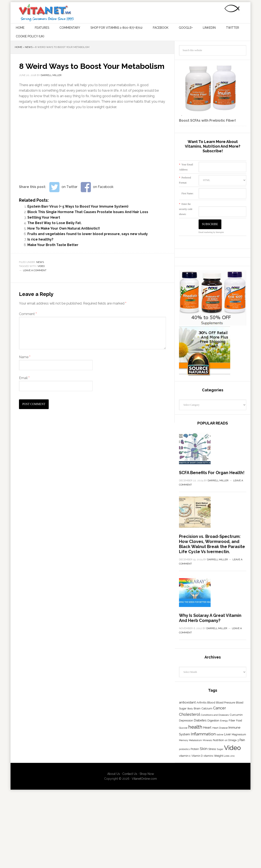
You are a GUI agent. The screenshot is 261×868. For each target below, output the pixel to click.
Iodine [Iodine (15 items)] (220, 842)
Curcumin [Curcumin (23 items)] (236, 822)
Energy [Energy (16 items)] (224, 828)
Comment (28, 314)
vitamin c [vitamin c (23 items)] (185, 863)
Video (41, 266)
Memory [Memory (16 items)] (184, 847)
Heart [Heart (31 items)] (207, 835)
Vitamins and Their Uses (46, 13)
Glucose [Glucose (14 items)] (183, 835)
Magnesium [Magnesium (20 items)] (239, 841)
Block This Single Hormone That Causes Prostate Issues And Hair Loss (88, 212)
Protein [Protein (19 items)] (195, 856)
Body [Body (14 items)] (190, 816)
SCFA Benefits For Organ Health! (212, 508)
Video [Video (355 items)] (232, 855)
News (29, 47)
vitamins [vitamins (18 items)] (208, 863)
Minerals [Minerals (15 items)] (207, 847)
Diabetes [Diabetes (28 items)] (200, 827)
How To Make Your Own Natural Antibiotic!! (64, 228)
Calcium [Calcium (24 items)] (207, 815)
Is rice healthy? (40, 239)
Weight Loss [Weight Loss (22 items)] (222, 863)
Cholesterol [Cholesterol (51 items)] (190, 821)
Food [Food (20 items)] (239, 828)
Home (18, 47)
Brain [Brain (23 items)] (197, 815)
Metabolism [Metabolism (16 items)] (195, 847)
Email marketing (206, 232)
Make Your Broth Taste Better (53, 245)
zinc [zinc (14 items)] (233, 863)
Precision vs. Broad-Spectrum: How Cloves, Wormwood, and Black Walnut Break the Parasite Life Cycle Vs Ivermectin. (212, 615)
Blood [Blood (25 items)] (211, 809)
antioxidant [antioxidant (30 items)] (187, 809)
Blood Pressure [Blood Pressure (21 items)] (226, 810)
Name (25, 357)
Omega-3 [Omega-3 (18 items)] (233, 847)
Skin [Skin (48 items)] (204, 856)
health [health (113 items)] (195, 834)
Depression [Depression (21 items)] (186, 828)
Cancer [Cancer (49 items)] (220, 815)
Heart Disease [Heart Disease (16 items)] (220, 835)
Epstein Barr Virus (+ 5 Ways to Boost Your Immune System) (78, 206)
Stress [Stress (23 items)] (212, 856)
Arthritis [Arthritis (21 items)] (201, 810)
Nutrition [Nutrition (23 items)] (218, 847)
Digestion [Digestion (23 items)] (213, 827)
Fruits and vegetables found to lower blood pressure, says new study (88, 234)
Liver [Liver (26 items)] (227, 841)
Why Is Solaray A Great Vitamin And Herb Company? (210, 725)
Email (24, 378)
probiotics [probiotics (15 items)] (184, 856)
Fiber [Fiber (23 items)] (232, 827)
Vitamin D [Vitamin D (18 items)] (197, 863)
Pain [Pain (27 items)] (242, 847)
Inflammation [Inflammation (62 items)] (203, 841)
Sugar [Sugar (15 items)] (220, 856)
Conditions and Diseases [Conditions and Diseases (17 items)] (215, 822)
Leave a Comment (35, 270)
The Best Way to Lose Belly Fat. (54, 223)
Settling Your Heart (44, 217)
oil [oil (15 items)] (226, 847)
